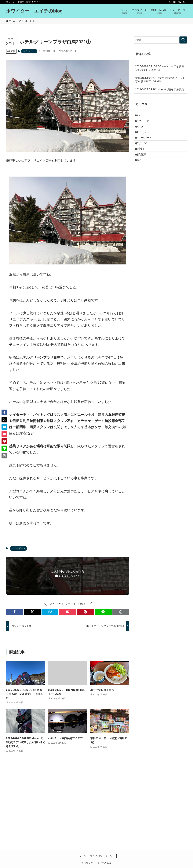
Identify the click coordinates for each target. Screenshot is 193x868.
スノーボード (29, 51)
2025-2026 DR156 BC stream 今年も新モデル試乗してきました (160, 68)
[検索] (184, 2)
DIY (141, 116)
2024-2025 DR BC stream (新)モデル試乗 (160, 89)
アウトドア (145, 124)
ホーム (82, 856)
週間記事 (144, 171)
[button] (15, 612)
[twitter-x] (170, 2)
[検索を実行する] (183, 40)
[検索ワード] (160, 40)
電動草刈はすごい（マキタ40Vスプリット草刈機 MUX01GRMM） (160, 80)
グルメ (143, 132)
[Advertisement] (68, 802)
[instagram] (175, 2)
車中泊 (143, 164)
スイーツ (144, 140)
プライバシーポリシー (102, 856)
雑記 (141, 179)
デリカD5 (144, 156)
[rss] (180, 2)
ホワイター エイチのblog (34, 11)
